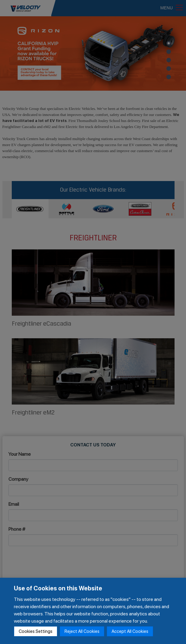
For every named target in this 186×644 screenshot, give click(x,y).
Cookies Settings (36, 631)
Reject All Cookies (82, 631)
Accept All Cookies (130, 631)
